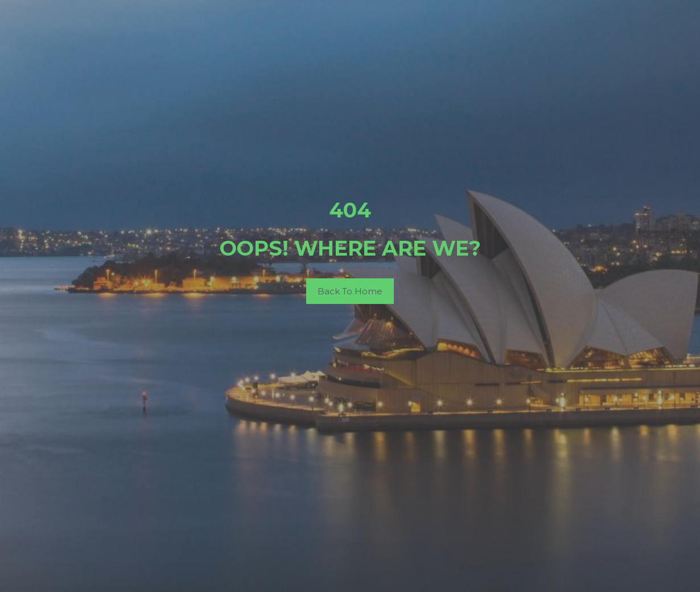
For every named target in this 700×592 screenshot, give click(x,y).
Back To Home (350, 291)
